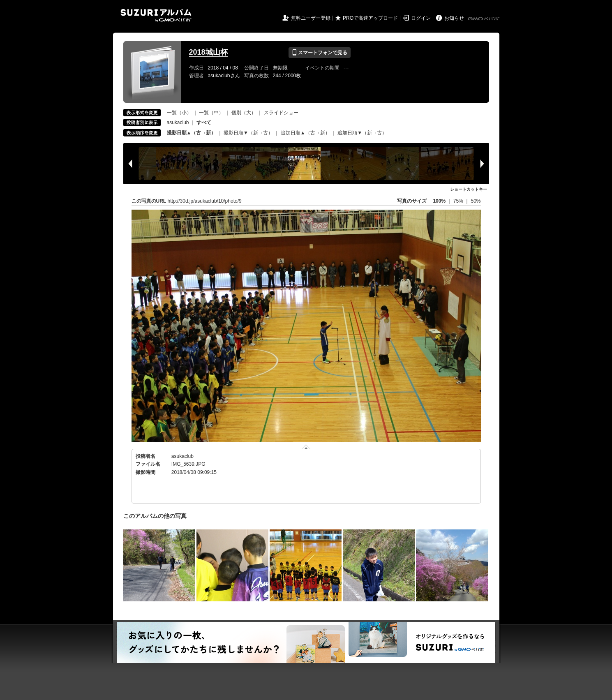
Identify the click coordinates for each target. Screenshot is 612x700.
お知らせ (454, 18)
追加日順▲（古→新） (305, 133)
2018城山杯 (208, 52)
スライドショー (281, 113)
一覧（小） (179, 113)
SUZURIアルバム (156, 15)
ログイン (421, 18)
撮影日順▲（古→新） (192, 133)
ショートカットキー (469, 189)
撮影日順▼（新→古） (248, 133)
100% (439, 201)
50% (476, 201)
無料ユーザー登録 (311, 18)
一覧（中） (211, 113)
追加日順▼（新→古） (362, 133)
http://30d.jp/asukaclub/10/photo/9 (205, 201)
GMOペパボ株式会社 (484, 19)
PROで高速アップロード (370, 18)
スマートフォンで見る (320, 53)
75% (459, 201)
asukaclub (178, 122)
